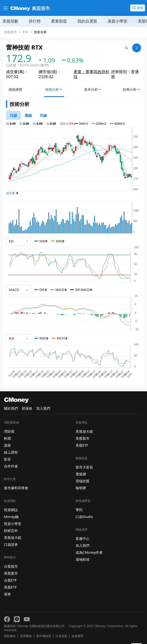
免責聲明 (78, 636)
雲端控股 (83, 481)
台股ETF (10, 580)
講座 (7, 445)
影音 (7, 459)
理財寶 (9, 431)
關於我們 (11, 408)
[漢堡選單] (5, 8)
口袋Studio (84, 517)
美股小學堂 (118, 21)
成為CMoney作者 (89, 552)
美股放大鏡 (13, 537)
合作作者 (11, 466)
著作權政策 (44, 636)
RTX (25, 32)
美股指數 (10, 21)
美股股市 (10, 32)
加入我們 (43, 408)
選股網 (81, 474)
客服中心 (83, 538)
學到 (79, 510)
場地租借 (83, 559)
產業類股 (59, 21)
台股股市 (11, 566)
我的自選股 (87, 21)
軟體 (7, 438)
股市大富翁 (84, 467)
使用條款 (26, 636)
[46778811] (13, 115)
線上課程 (11, 452)
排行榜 (35, 21)
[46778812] (28, 115)
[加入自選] (137, 48)
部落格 (27, 408)
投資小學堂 (13, 524)
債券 (7, 594)
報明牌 (81, 488)
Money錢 (11, 517)
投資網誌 (11, 510)
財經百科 (11, 531)
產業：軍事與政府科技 (91, 74)
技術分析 (40, 32)
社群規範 (61, 636)
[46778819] (43, 115)
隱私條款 (10, 636)
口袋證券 (11, 544)
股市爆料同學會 (16, 488)
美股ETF (10, 587)
